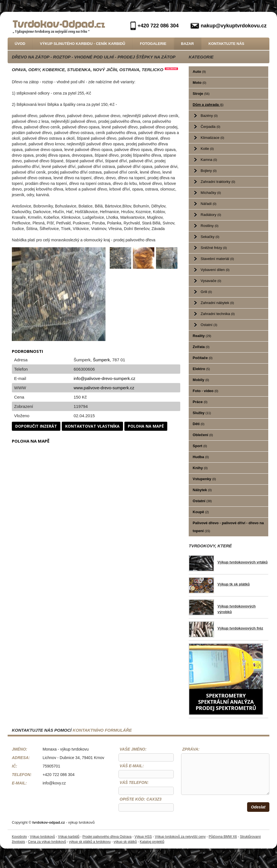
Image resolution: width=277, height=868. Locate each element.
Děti (198, 424)
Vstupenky (204, 479)
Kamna (209, 160)
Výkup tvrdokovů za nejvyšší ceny (180, 837)
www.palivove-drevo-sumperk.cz (104, 388)
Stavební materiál (217, 259)
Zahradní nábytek (217, 303)
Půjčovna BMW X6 (223, 837)
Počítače (203, 358)
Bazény (209, 116)
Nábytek (202, 490)
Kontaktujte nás (226, 44)
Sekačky (210, 237)
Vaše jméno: (133, 749)
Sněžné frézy (214, 248)
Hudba (201, 457)
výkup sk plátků (125, 842)
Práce (200, 402)
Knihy (200, 468)
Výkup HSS (143, 837)
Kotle (207, 149)
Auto (199, 72)
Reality (202, 336)
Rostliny (209, 226)
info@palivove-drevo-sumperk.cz (105, 378)
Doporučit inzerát (36, 426)
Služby (202, 413)
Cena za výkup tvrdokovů (47, 842)
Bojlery (209, 171)
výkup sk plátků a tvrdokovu (90, 842)
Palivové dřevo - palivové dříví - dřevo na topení (228, 527)
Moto (199, 83)
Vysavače (211, 281)
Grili (206, 292)
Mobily (201, 380)
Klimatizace (212, 138)
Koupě (201, 512)
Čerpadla (210, 127)
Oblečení (203, 435)
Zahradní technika (218, 314)
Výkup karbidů (69, 837)
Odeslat (258, 807)
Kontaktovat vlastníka (92, 426)
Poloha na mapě (146, 426)
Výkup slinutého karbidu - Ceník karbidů (83, 44)
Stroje (201, 94)
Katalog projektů (152, 842)
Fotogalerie (153, 44)
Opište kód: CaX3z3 (141, 799)
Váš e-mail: (132, 766)
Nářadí (208, 204)
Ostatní (209, 325)
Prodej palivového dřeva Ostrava (107, 837)
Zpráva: (191, 749)
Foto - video (205, 391)
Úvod (20, 44)
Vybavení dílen (215, 270)
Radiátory (211, 215)
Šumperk (101, 360)
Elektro (201, 369)
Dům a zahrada (208, 105)
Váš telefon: (134, 782)
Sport (200, 446)
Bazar (188, 44)
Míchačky (211, 193)
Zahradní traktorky (218, 182)
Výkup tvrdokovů (42, 837)
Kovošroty (19, 837)
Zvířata (201, 347)
